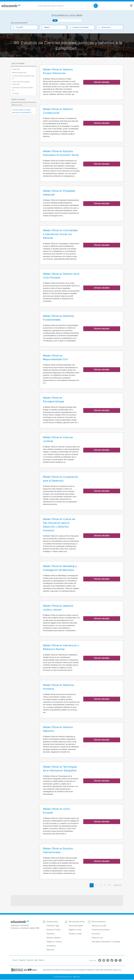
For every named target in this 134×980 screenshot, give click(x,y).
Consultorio (96, 934)
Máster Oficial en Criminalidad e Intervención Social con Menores (60, 234)
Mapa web (50, 950)
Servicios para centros (77, 922)
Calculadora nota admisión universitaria (106, 942)
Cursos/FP (19, 27)
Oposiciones (106, 27)
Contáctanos (51, 946)
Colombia (30, 960)
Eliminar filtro (17, 105)
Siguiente (118, 885)
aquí (120, 970)
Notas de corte (97, 938)
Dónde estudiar (102, 82)
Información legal (53, 926)
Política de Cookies (53, 930)
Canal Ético (51, 934)
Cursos (15, 94)
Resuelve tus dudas (99, 926)
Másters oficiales (19, 73)
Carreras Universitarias (81, 27)
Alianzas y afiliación (54, 938)
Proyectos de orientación (101, 930)
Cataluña (22, 960)
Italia (36, 960)
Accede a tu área (75, 934)
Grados (16, 69)
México (42, 960)
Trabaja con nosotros (54, 942)
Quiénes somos (52, 922)
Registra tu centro (75, 930)
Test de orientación (99, 922)
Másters (47, 27)
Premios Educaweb (76, 926)
